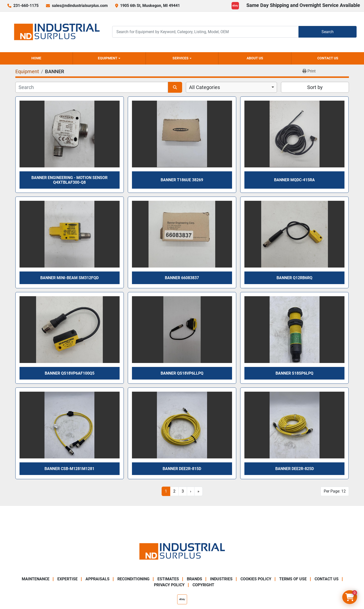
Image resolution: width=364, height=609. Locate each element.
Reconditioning (133, 579)
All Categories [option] (204, 87)
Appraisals (97, 579)
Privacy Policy (169, 585)
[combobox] (231, 87)
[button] (109, 58)
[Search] (205, 32)
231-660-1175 (26, 6)
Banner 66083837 (182, 278)
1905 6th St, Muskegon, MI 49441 (150, 6)
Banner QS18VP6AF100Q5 (70, 373)
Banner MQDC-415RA (294, 180)
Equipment (108, 58)
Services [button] (181, 58)
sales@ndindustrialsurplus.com (80, 6)
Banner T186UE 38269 (182, 180)
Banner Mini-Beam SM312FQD (69, 278)
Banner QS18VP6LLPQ (182, 373)
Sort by (315, 87)
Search (328, 32)
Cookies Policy (256, 579)
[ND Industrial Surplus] (182, 551)
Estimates (168, 579)
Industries (221, 579)
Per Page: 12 (335, 491)
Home (36, 58)
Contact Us (328, 58)
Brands (194, 579)
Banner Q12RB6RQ (294, 278)
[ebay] (235, 6)
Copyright (203, 585)
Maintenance (36, 579)
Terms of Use (293, 579)
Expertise (67, 579)
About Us (255, 58)
